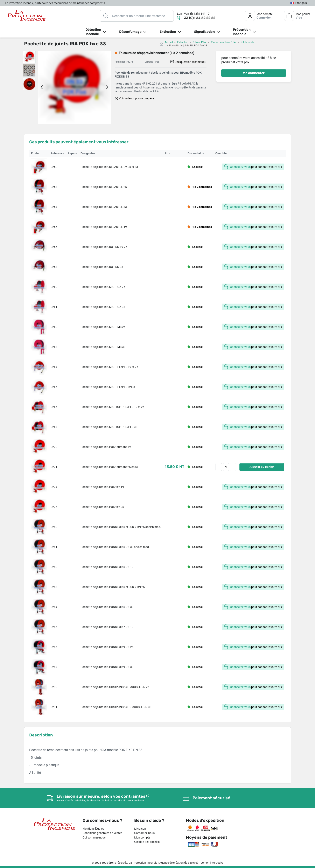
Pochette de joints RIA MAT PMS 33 (103, 347)
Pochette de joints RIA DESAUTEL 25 (104, 187)
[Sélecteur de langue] (299, 3)
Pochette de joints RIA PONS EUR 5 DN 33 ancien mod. (115, 547)
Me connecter (254, 73)
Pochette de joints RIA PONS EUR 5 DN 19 (107, 567)
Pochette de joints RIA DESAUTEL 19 (104, 227)
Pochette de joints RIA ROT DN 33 (102, 267)
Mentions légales (93, 829)
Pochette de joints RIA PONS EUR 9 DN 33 (107, 667)
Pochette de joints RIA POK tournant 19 (106, 447)
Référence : (121, 62)
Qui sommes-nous (94, 837)
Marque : (149, 62)
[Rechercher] (137, 16)
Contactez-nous (144, 833)
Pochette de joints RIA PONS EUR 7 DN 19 (107, 627)
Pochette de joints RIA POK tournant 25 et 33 (109, 467)
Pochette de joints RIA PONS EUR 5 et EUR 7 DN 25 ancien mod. (121, 527)
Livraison (140, 829)
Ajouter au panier (262, 467)
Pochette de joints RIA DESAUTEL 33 (104, 207)
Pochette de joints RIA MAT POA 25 (103, 287)
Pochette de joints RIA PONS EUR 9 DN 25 (107, 647)
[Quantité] (226, 467)
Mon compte (142, 837)
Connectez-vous (240, 167)
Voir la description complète (136, 98)
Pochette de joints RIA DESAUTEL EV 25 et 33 (109, 167)
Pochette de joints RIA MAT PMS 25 (103, 327)
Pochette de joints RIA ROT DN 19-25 (104, 247)
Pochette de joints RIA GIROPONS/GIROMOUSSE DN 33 (116, 707)
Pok (157, 62)
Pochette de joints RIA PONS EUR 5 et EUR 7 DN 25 (113, 587)
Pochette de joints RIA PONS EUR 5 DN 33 (107, 607)
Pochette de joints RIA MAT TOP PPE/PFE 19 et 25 (112, 407)
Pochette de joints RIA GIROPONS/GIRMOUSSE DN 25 (115, 687)
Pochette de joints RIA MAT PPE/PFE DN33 (108, 387)
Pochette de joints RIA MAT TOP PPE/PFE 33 (109, 427)
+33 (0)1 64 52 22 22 (199, 18)
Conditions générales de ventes (102, 833)
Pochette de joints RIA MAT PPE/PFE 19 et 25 (109, 367)
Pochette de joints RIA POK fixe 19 (102, 487)
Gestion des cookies (147, 842)
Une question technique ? (191, 62)
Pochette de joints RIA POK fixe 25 (102, 507)
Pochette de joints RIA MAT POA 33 (103, 307)
